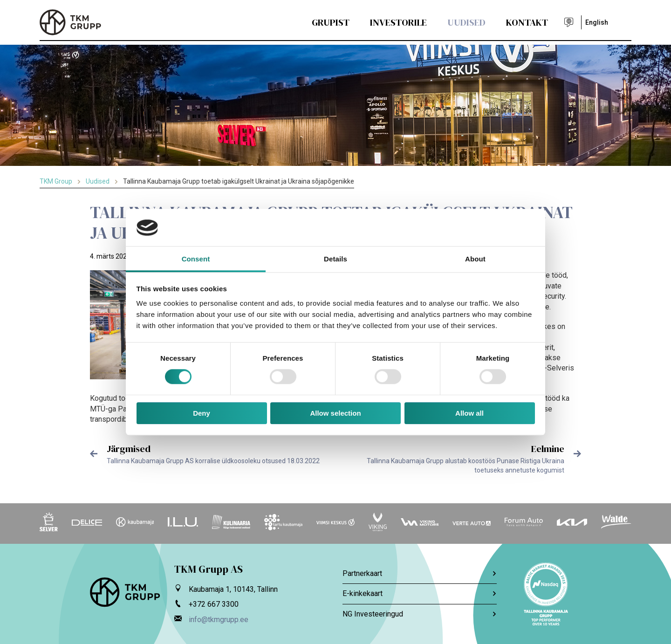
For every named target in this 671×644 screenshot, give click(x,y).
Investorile (398, 22)
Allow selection (335, 413)
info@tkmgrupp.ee (219, 620)
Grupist (331, 22)
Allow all (469, 413)
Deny (202, 413)
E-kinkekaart (420, 593)
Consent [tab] (196, 259)
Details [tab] (335, 259)
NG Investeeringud (420, 614)
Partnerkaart (420, 573)
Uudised (466, 22)
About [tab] (475, 259)
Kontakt (527, 22)
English (597, 22)
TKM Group (56, 181)
